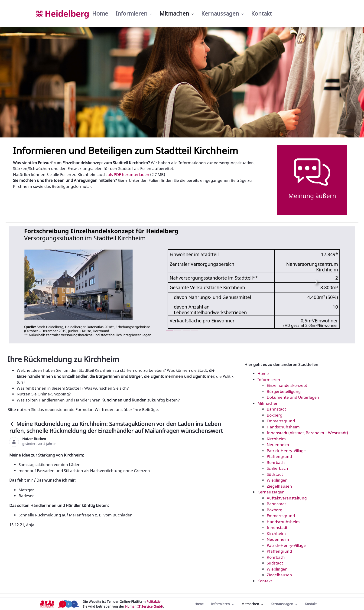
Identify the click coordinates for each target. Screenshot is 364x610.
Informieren (269, 380)
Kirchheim (276, 439)
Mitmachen (268, 403)
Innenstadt (277, 527)
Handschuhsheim (283, 427)
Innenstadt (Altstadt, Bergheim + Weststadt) (307, 433)
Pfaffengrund (279, 456)
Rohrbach (276, 462)
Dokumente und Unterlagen (293, 397)
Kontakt (265, 581)
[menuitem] (100, 13)
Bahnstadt (276, 409)
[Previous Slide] (48, 282)
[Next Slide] (316, 282)
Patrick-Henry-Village (286, 451)
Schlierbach (277, 468)
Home (263, 374)
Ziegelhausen (279, 486)
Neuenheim (278, 445)
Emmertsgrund (281, 421)
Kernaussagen (271, 492)
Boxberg (275, 415)
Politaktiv (153, 602)
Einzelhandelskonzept (287, 385)
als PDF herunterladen (128, 175)
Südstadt (275, 474)
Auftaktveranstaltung (287, 498)
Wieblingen (277, 480)
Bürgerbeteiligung (284, 391)
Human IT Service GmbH (144, 606)
